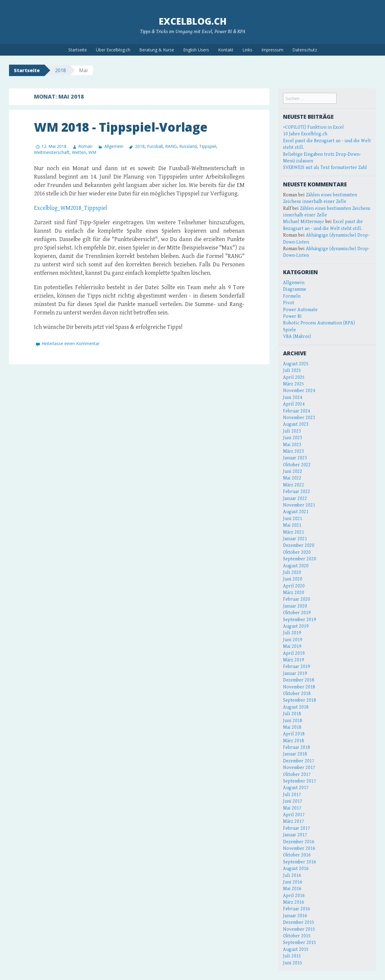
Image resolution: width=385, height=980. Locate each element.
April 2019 (294, 653)
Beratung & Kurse (157, 50)
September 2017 (300, 781)
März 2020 (294, 593)
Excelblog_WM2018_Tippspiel (71, 208)
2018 (60, 70)
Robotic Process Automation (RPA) (319, 323)
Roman (85, 146)
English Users (196, 50)
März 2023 (294, 451)
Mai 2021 (292, 525)
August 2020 (296, 566)
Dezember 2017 (299, 761)
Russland (188, 146)
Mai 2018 (292, 727)
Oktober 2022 (297, 465)
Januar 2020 (295, 606)
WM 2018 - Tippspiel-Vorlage (121, 127)
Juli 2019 (292, 633)
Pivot (289, 303)
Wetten (79, 152)
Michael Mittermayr (304, 222)
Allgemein (114, 146)
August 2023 (296, 424)
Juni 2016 (293, 882)
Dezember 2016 (299, 842)
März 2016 (294, 902)
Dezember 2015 (299, 922)
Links (247, 50)
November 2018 (299, 687)
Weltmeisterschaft (52, 152)
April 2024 (294, 404)
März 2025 (294, 384)
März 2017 (294, 821)
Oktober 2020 (297, 552)
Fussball (155, 146)
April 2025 (294, 377)
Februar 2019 (297, 667)
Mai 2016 (292, 889)
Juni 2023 (293, 438)
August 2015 (296, 949)
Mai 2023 (292, 445)
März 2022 (294, 485)
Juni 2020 (293, 579)
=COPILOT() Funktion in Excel (313, 127)
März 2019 (294, 660)
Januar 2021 (295, 539)
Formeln (292, 296)
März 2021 (294, 532)
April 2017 (294, 815)
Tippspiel (208, 146)
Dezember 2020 (299, 545)
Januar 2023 (295, 458)
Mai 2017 (292, 808)
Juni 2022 (293, 472)
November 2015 (299, 929)
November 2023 (299, 418)
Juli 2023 (292, 431)
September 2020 (300, 559)
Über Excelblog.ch (113, 50)
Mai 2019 (292, 646)
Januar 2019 (295, 674)
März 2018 (294, 741)
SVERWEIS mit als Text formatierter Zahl (325, 168)
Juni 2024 (293, 398)
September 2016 (300, 862)
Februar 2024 (297, 411)
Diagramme (295, 289)
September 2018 (300, 700)
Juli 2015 (292, 956)
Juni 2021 (293, 519)
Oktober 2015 (297, 936)
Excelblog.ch (193, 21)
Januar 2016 (295, 916)
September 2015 (300, 943)
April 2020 (294, 586)
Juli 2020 (292, 573)
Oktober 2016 (297, 855)
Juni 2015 (293, 963)
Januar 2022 (295, 499)
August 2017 (296, 788)
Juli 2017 (292, 795)
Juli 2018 (292, 714)
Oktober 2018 (297, 694)
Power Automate (300, 310)
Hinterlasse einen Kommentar (71, 343)
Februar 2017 (297, 828)
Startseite (78, 50)
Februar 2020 (297, 599)
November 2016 (299, 848)
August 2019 (296, 626)
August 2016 (296, 869)
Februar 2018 (297, 747)
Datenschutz (305, 50)
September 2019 (300, 620)
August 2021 (296, 512)
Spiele (290, 330)
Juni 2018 (293, 721)
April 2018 (294, 734)
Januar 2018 (295, 754)
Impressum (272, 50)
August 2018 (296, 707)
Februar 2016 (297, 909)
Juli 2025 (292, 371)
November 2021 (299, 505)
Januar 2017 (295, 835)
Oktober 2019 (297, 613)
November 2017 (299, 768)
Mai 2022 (292, 478)
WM (92, 152)
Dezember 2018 (299, 680)
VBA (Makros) (297, 337)
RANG (171, 146)
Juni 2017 (293, 801)
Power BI (292, 316)
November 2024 (299, 391)
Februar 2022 (297, 492)
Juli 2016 (292, 876)
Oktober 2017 (297, 775)
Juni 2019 (293, 640)
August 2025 (296, 364)
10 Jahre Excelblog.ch (305, 134)
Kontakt (226, 50)
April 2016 (294, 896)
